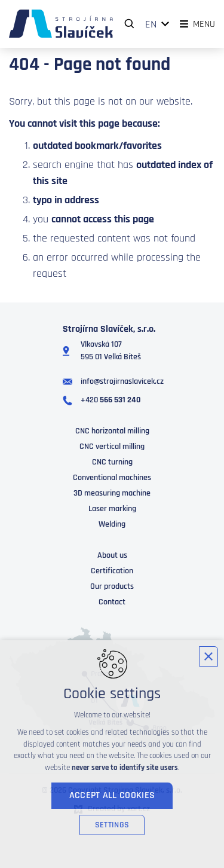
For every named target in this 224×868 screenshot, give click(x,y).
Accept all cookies (112, 795)
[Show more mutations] (165, 24)
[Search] (130, 24)
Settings (112, 825)
